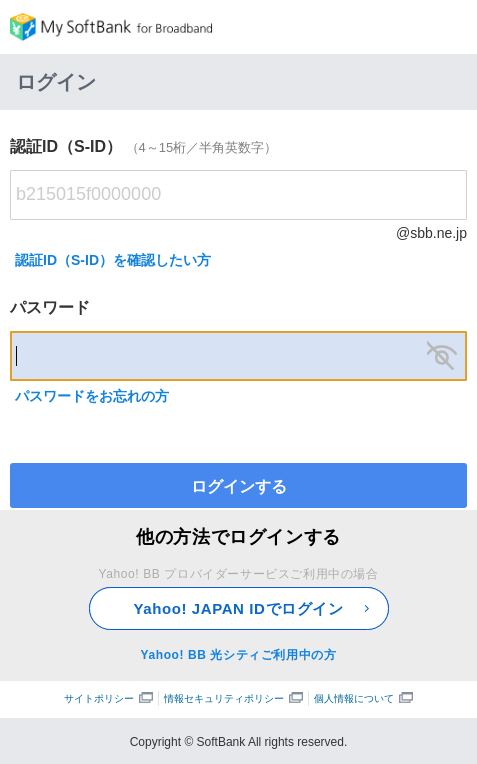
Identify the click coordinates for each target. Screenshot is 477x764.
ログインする (239, 486)
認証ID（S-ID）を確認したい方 (113, 260)
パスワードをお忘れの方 (92, 396)
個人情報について (363, 698)
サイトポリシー (108, 698)
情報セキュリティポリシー (233, 698)
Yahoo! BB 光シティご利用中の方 (238, 655)
